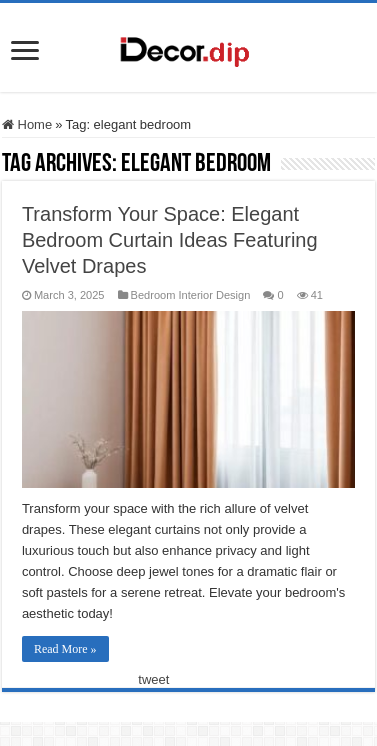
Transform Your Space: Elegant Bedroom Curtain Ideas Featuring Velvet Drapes (170, 240)
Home (27, 124)
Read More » (65, 649)
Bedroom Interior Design (191, 295)
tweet (153, 679)
